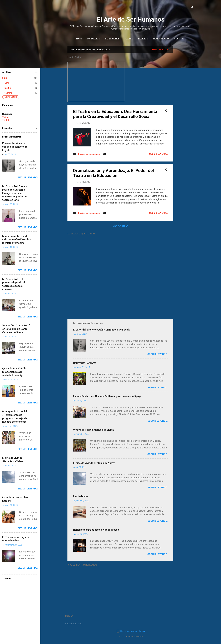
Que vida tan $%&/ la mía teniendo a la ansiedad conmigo (14, 372)
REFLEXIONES (112, 39)
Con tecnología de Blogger (131, 631)
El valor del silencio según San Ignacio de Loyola (102, 330)
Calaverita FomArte (85, 363)
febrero (8, 93)
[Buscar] (192, 8)
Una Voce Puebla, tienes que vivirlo (94, 430)
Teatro (129, 39)
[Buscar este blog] (131, 624)
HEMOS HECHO (161, 39)
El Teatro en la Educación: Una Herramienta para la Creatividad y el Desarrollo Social (115, 114)
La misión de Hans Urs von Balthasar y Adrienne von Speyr (107, 396)
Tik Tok (6, 120)
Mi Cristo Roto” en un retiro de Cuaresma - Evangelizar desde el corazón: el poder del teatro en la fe (15, 193)
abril (7, 83)
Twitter (6, 117)
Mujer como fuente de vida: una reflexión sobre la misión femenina (17, 239)
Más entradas (120, 226)
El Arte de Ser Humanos (131, 19)
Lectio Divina (81, 496)
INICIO (79, 39)
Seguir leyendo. (159, 154)
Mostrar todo (161, 50)
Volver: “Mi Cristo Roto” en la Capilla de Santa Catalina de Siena (16, 329)
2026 (5, 78)
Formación (94, 39)
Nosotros (180, 39)
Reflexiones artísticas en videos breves (96, 530)
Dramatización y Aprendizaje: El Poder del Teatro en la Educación (113, 173)
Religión (143, 39)
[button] (166, 111)
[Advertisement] (185, 89)
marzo (8, 88)
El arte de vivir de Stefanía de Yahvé (94, 463)
